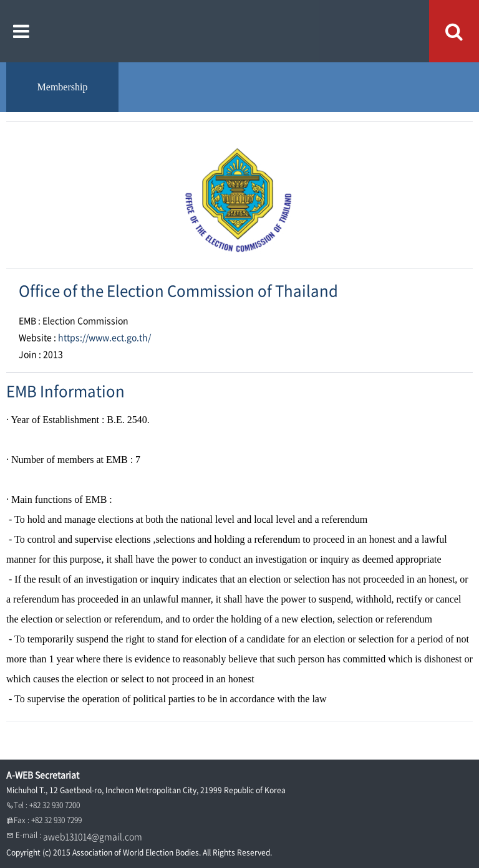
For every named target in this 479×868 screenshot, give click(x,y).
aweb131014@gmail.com (93, 836)
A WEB (240, 31)
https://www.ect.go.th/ (104, 337)
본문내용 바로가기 (0, 0)
